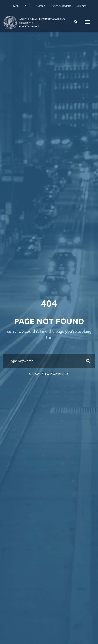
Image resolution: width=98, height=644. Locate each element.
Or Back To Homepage (49, 374)
